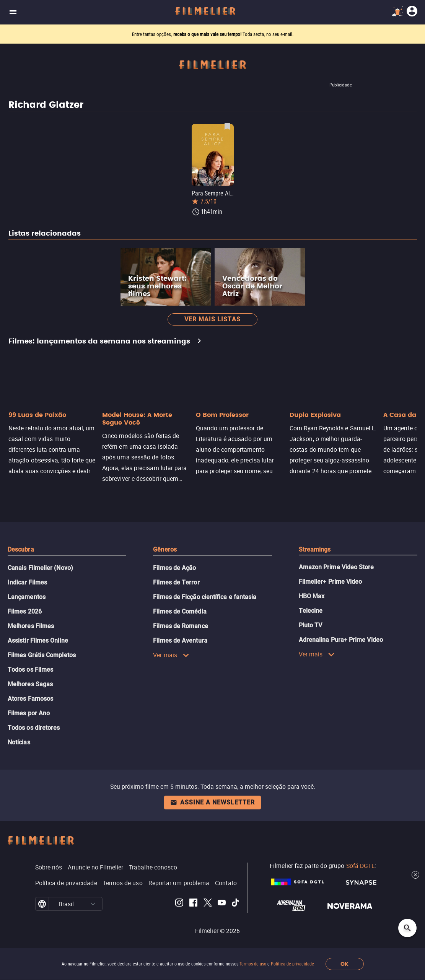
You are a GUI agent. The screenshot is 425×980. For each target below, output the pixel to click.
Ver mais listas (212, 319)
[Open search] (407, 928)
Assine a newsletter (212, 802)
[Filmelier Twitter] (208, 904)
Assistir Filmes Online (38, 641)
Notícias (19, 742)
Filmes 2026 (25, 611)
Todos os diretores (34, 728)
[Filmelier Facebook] (193, 904)
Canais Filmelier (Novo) (40, 568)
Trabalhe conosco (153, 867)
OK (344, 964)
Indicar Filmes (27, 582)
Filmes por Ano (29, 713)
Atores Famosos (30, 699)
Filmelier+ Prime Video (331, 582)
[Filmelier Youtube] (222, 904)
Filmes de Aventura (180, 641)
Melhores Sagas (30, 684)
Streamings (315, 549)
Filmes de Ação (174, 568)
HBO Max (312, 596)
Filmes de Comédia (180, 611)
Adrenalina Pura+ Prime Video (341, 640)
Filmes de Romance (180, 626)
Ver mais (171, 655)
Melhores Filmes (31, 626)
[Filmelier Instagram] (179, 904)
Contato (226, 883)
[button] (93, 904)
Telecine (311, 611)
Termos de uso (253, 964)
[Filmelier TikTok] (236, 904)
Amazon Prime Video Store (336, 567)
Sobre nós (49, 867)
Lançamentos (27, 597)
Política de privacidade (292, 964)
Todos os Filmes (30, 670)
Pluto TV (311, 625)
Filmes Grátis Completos (42, 655)
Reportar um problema (179, 883)
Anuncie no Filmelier (95, 867)
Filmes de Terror (176, 582)
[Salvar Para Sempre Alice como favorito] (227, 126)
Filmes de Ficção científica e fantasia (205, 597)
